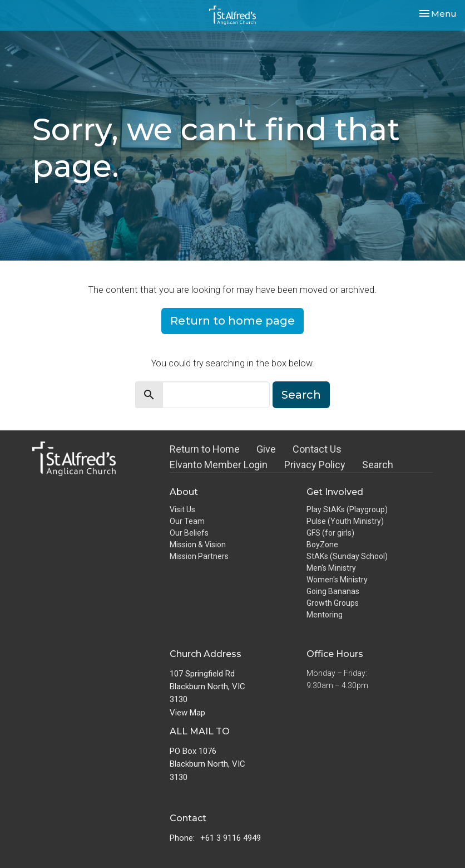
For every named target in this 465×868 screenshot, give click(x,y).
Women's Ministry (337, 580)
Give (266, 449)
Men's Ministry (331, 568)
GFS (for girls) (330, 533)
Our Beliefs (189, 533)
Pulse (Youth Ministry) (345, 521)
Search (301, 395)
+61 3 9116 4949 (231, 838)
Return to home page (233, 321)
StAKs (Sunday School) (347, 556)
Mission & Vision (198, 545)
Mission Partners (199, 556)
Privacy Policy (315, 465)
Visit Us (182, 509)
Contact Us (317, 449)
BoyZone (322, 545)
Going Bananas (333, 591)
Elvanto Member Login (219, 465)
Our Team (187, 521)
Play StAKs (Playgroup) (347, 509)
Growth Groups (333, 603)
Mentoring (325, 615)
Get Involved (335, 492)
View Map (187, 713)
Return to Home (205, 449)
